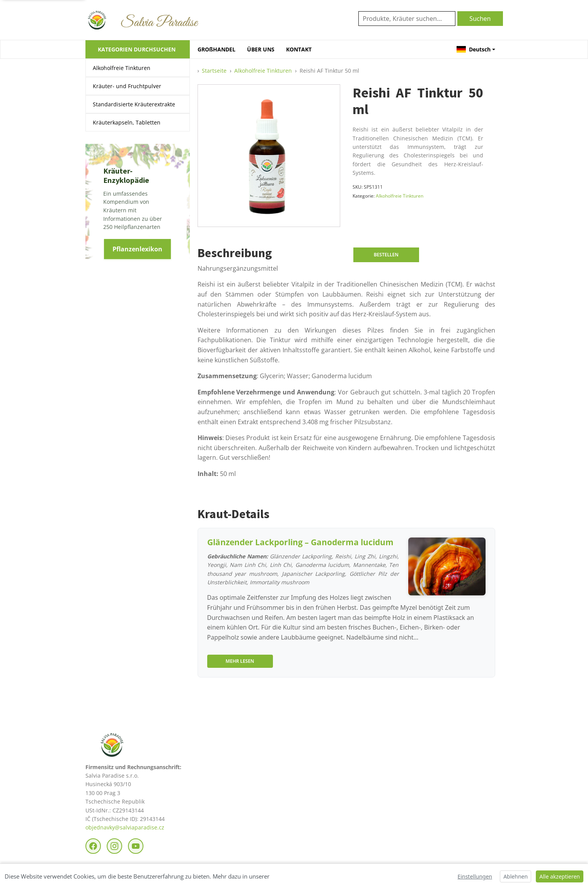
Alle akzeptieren (560, 876)
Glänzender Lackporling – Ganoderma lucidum (300, 542)
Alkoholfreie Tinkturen (122, 68)
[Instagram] (114, 846)
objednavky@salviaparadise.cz (125, 827)
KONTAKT (299, 49)
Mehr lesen (240, 661)
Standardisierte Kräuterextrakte (134, 104)
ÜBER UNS (261, 49)
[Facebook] (93, 846)
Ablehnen (516, 876)
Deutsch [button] (474, 49)
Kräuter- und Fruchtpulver (127, 86)
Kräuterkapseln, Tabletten (127, 122)
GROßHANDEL (216, 49)
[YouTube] (136, 846)
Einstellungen (475, 876)
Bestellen (386, 255)
